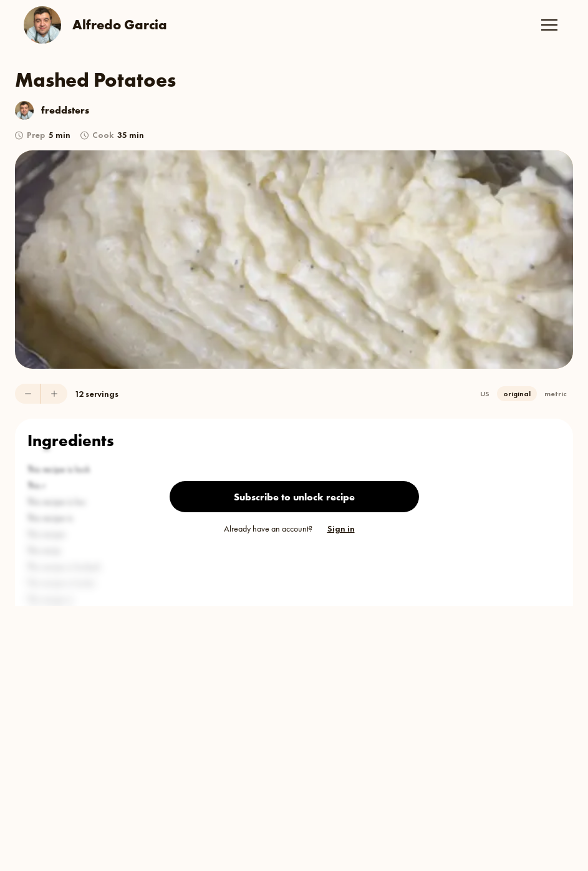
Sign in (341, 528)
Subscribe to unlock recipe (294, 497)
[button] (549, 25)
